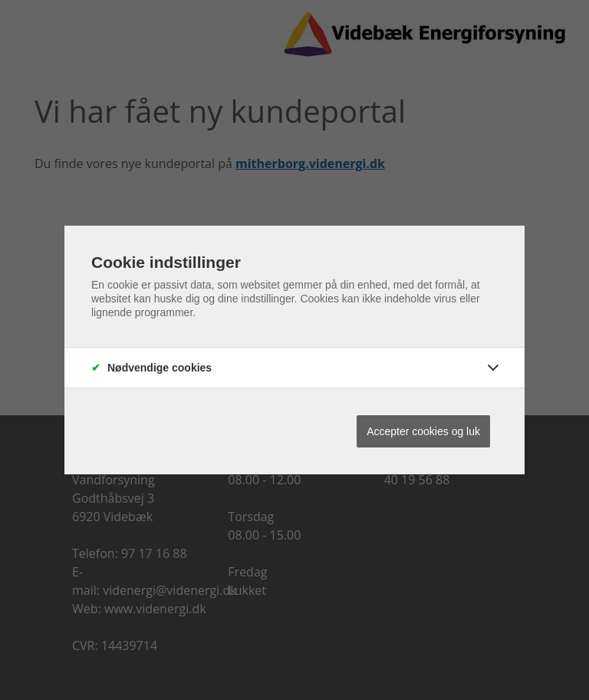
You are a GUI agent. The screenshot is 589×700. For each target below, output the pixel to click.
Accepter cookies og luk (423, 431)
